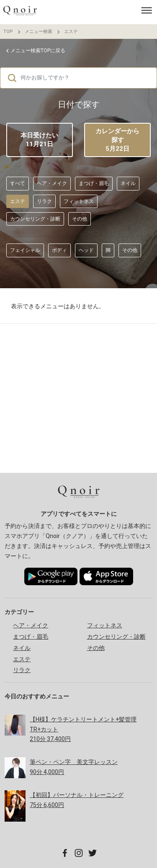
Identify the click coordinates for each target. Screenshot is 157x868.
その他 (80, 219)
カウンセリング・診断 (35, 219)
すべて (18, 183)
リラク (44, 201)
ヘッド (86, 250)
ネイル (128, 183)
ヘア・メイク (52, 183)
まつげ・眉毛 (94, 183)
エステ (71, 32)
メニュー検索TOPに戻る (38, 51)
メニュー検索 (39, 32)
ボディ (59, 250)
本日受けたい (39, 140)
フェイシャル (25, 250)
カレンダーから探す (117, 140)
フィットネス (79, 201)
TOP (8, 32)
